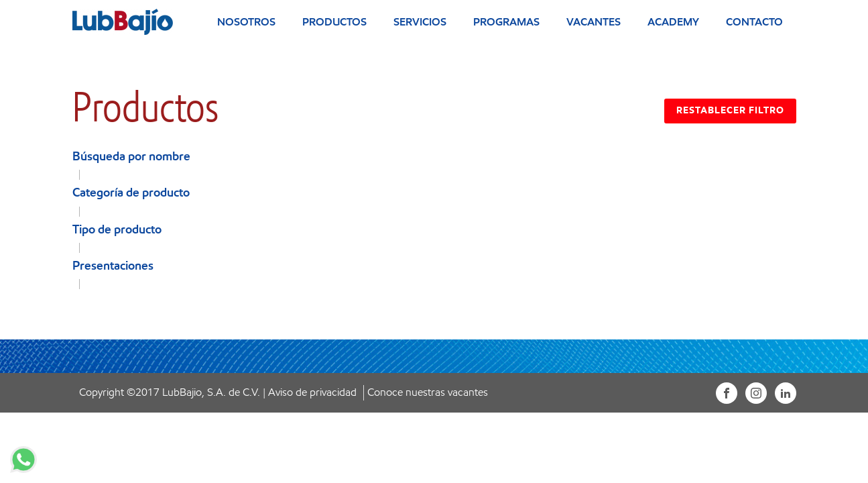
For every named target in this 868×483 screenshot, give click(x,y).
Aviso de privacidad (312, 392)
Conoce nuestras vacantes (428, 392)
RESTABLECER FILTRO (730, 110)
